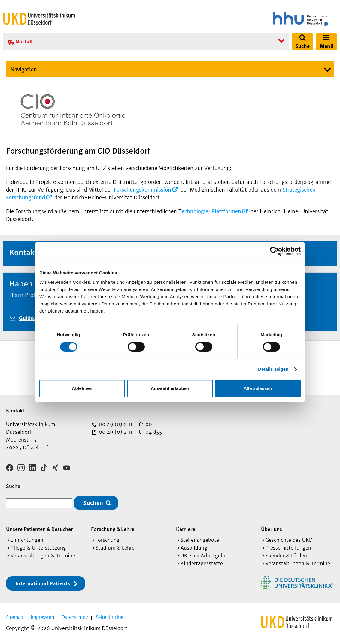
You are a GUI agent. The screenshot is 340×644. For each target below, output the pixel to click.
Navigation (24, 70)
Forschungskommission (143, 190)
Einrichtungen (27, 540)
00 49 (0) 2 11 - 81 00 (125, 424)
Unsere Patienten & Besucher (39, 529)
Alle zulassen (258, 388)
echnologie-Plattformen (211, 211)
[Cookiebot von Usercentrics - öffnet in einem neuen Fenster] (274, 251)
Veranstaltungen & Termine (43, 556)
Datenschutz (75, 617)
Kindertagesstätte (202, 563)
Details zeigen (273, 369)
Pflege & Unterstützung (38, 548)
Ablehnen (82, 388)
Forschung (108, 540)
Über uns (272, 529)
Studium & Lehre (115, 548)
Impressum (42, 617)
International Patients (43, 583)
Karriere (186, 529)
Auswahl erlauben (170, 388)
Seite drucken (110, 617)
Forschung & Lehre (113, 529)
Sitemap (15, 617)
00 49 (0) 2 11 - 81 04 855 (130, 432)
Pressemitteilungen (288, 548)
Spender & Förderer (288, 556)
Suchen (93, 503)
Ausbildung (194, 548)
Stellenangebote (200, 540)
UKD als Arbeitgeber (204, 556)
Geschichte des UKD (289, 540)
